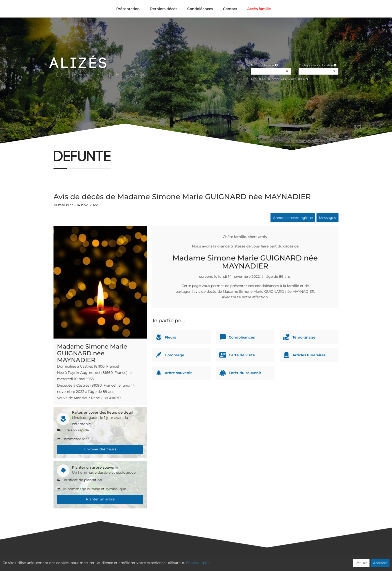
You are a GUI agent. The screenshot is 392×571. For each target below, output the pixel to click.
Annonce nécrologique (293, 218)
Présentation (128, 9)
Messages (327, 218)
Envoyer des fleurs (100, 449)
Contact (230, 9)
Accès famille (259, 9)
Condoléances (200, 9)
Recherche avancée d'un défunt (280, 79)
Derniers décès (163, 9)
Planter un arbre (100, 499)
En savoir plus (198, 563)
